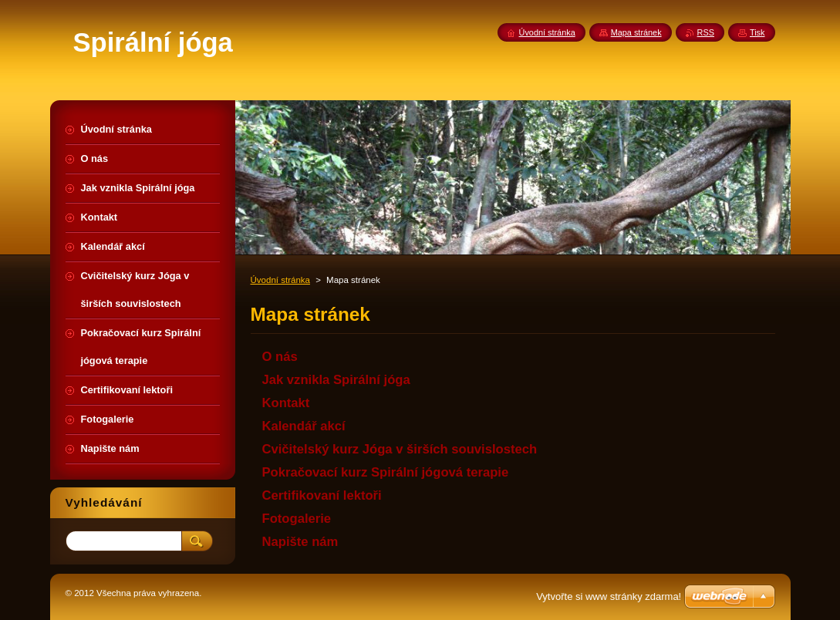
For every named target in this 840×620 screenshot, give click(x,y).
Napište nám (300, 542)
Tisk (757, 32)
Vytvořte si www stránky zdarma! (609, 596)
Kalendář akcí (304, 426)
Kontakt (286, 403)
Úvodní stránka (280, 280)
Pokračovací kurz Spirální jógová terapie (386, 472)
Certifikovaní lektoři (322, 495)
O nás (280, 357)
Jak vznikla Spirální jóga (336, 380)
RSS (706, 32)
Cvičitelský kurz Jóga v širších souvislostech (400, 449)
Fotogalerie (297, 519)
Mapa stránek (636, 32)
